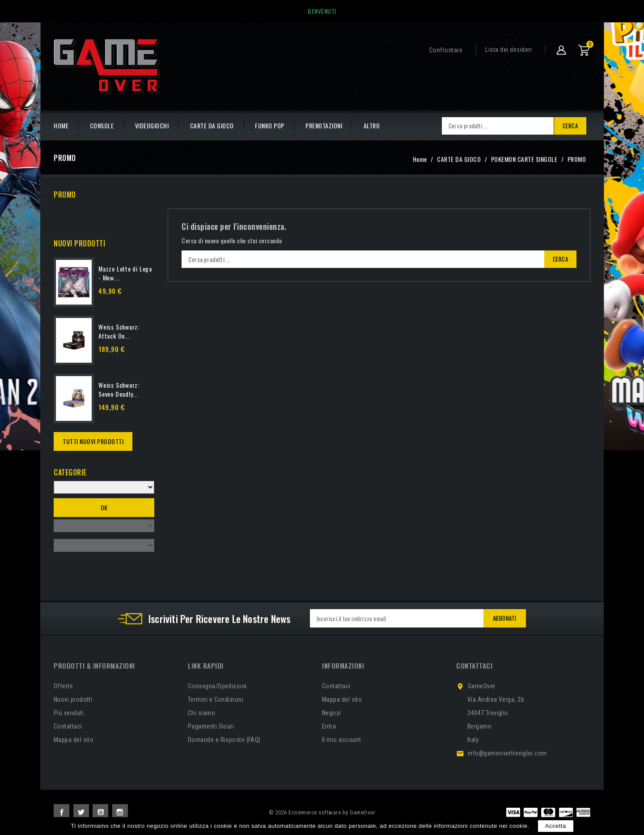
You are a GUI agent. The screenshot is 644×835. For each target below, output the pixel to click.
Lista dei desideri (508, 50)
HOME (61, 125)
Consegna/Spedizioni (217, 686)
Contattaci (68, 726)
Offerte (63, 686)
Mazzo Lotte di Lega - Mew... (125, 273)
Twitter (81, 812)
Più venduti (69, 713)
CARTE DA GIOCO (212, 125)
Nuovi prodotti (73, 699)
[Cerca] (498, 126)
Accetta (556, 826)
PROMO (65, 195)
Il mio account (341, 740)
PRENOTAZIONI (324, 125)
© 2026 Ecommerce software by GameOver (322, 812)
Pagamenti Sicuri (211, 726)
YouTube (100, 812)
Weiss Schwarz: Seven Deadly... (119, 389)
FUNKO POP (270, 125)
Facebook (61, 812)
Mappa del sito (74, 740)
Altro (372, 125)
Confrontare (446, 50)
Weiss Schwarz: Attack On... (119, 331)
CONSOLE (102, 125)
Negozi (332, 713)
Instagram (120, 812)
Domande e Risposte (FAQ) (224, 740)
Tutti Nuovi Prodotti (93, 441)
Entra (329, 726)
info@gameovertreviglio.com (507, 753)
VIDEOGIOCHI (152, 125)
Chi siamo (201, 713)
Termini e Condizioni (216, 699)
